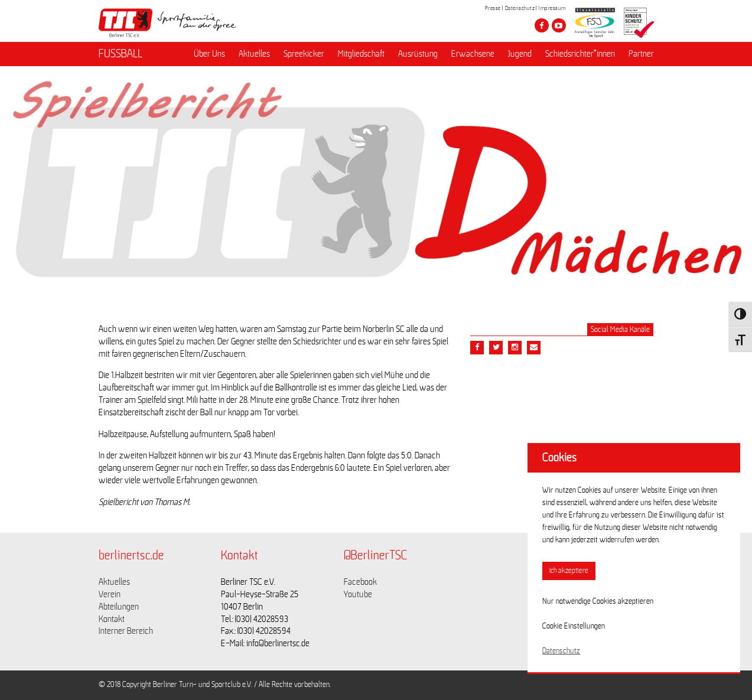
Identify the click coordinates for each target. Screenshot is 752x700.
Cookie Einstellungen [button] (574, 626)
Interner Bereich (126, 631)
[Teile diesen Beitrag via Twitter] (496, 348)
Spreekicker (304, 54)
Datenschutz (520, 8)
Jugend (520, 54)
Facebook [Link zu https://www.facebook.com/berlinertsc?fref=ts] (360, 582)
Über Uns (209, 54)
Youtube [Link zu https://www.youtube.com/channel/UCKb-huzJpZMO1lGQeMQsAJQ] (358, 594)
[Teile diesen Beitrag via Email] (515, 348)
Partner (641, 54)
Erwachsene (473, 54)
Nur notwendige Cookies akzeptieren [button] (598, 601)
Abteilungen (119, 607)
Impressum (552, 8)
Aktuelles (254, 54)
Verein (110, 594)
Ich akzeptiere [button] (569, 571)
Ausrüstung (418, 54)
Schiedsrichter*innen (580, 54)
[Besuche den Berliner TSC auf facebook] (542, 25)
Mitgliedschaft (361, 54)
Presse (493, 8)
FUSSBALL (121, 54)
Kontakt (112, 619)
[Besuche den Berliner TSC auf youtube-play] (559, 25)
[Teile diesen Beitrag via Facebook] (477, 348)
